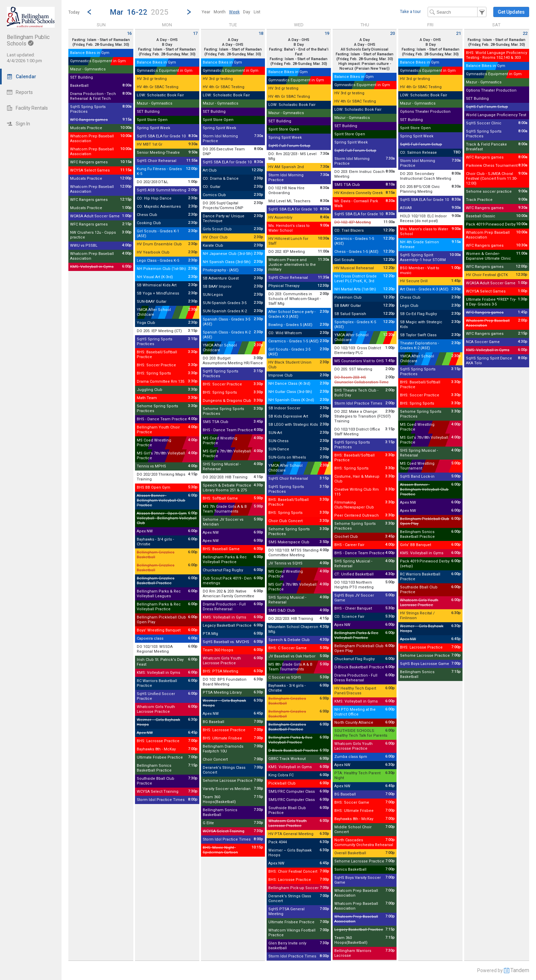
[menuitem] (206, 12)
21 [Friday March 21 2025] (458, 33)
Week (234, 12)
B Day (167, 45)
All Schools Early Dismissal (365, 49)
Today (74, 12)
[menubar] (231, 12)
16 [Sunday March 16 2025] (129, 33)
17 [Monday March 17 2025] (195, 33)
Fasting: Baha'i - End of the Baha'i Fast (299, 52)
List (257, 12)
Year (206, 12)
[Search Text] (457, 12)
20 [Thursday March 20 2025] (392, 33)
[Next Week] (189, 12)
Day (247, 12)
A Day (233, 40)
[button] (139, 12)
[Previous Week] (89, 12)
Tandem (520, 970)
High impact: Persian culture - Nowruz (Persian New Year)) (365, 66)
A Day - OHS (167, 40)
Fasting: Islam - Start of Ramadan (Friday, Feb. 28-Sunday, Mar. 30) (167, 52)
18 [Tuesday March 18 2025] (261, 33)
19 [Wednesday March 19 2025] (327, 33)
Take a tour (410, 12)
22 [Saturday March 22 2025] (525, 33)
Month (220, 12)
